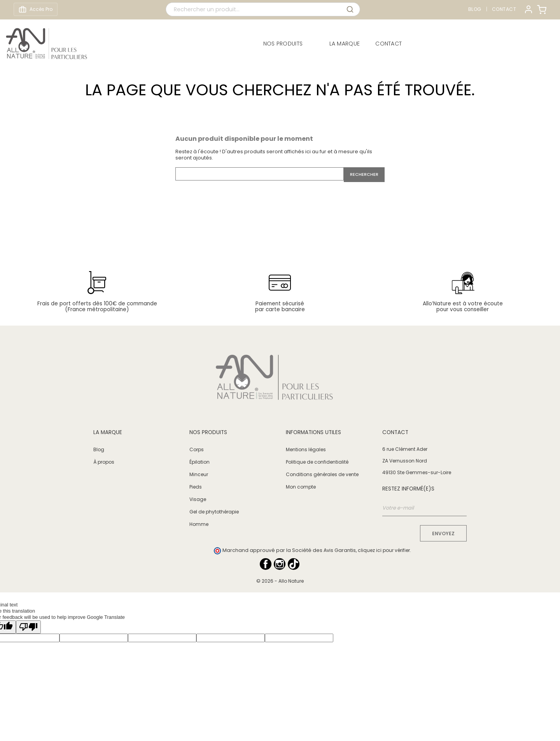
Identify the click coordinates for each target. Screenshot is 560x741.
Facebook (266, 564)
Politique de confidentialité (317, 462)
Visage (198, 499)
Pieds (196, 487)
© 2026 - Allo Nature (280, 581)
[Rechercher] (260, 174)
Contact (504, 9)
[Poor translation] (28, 627)
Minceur (199, 474)
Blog (475, 9)
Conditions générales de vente (322, 474)
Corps (197, 449)
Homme (199, 524)
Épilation (199, 462)
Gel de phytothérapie (214, 512)
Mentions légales (306, 449)
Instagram (280, 564)
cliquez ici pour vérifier (384, 550)
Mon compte (301, 487)
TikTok (294, 564)
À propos (104, 462)
